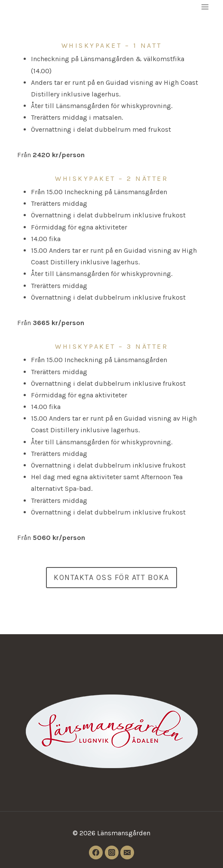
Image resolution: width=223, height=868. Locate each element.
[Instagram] (112, 852)
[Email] (127, 852)
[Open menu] (205, 7)
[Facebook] (96, 852)
